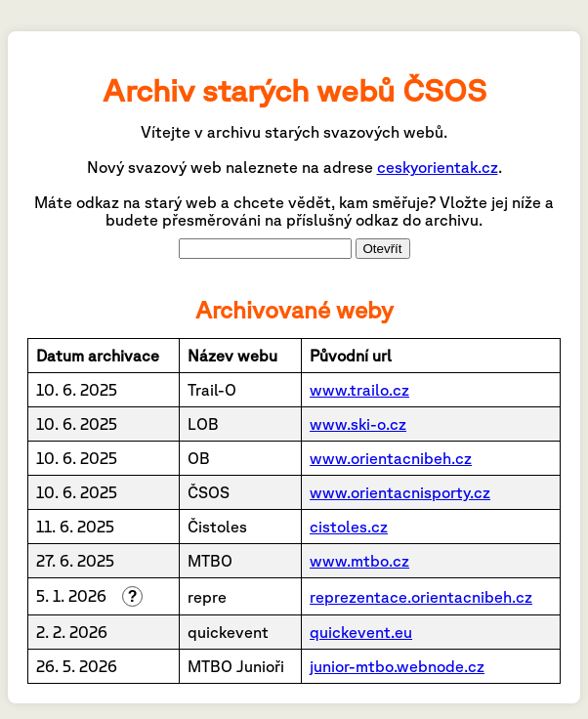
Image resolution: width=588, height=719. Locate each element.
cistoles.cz (349, 527)
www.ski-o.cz (358, 424)
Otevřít (383, 249)
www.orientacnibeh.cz (391, 458)
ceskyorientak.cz (438, 167)
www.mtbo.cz (359, 561)
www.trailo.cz (359, 390)
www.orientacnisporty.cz (400, 492)
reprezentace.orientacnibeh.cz (421, 597)
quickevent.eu (361, 632)
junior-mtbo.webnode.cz (397, 666)
